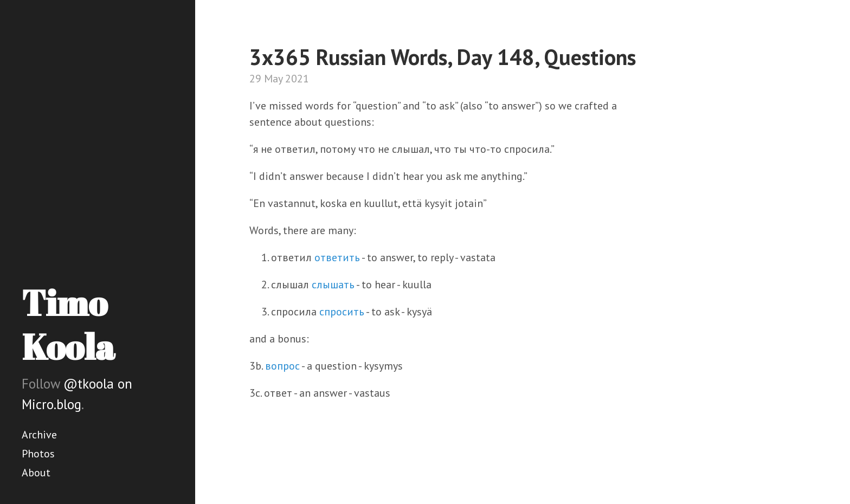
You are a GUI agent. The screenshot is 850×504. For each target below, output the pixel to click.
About (36, 473)
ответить (337, 257)
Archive (39, 435)
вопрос (282, 366)
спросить (342, 312)
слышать (333, 285)
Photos (38, 454)
